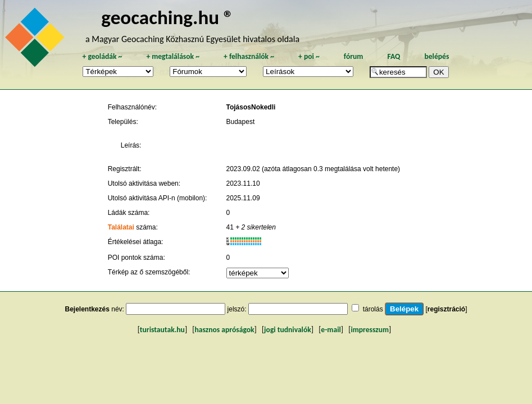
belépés (436, 56)
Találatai (121, 227)
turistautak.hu (162, 330)
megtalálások (173, 56)
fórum (354, 56)
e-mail (331, 330)
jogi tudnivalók (288, 330)
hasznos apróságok (224, 330)
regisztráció (446, 309)
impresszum (370, 330)
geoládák (102, 56)
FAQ (394, 56)
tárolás (373, 309)
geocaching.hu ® (167, 17)
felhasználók (249, 56)
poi (309, 56)
